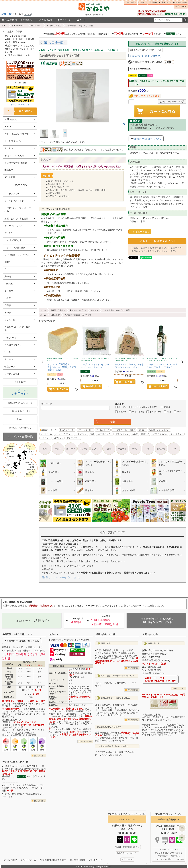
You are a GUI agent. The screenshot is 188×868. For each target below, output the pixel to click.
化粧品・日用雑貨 (58, 310)
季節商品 (9, 170)
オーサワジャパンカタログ (124, 430)
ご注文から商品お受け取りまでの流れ (113, 746)
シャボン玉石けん (13, 240)
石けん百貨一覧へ (54, 43)
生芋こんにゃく (122, 434)
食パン (135, 449)
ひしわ (8, 352)
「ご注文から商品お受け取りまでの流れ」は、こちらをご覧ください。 (116, 753)
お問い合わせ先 (150, 634)
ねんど (8, 298)
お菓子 (58, 449)
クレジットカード (57, 680)
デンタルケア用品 (54, 26)
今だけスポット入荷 (14, 156)
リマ (174, 449)
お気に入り (45, 20)
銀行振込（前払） (53, 698)
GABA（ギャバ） (67, 430)
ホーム (4, 26)
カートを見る (131, 2)
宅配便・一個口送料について (147, 139)
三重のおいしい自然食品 (16, 219)
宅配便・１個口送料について (18, 634)
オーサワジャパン (19, 26)
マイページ (64, 20)
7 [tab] (115, 525)
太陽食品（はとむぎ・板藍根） (17, 329)
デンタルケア (36, 26)
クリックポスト (11, 785)
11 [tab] (123, 525)
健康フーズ (10, 367)
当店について (10, 20)
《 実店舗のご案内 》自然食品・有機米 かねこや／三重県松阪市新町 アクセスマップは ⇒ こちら (164, 717)
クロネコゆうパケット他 (15, 762)
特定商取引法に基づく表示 (53, 860)
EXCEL (174, 704)
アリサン (9, 148)
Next (182, 513)
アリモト (9, 359)
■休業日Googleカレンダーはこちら (20, 50)
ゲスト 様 (6, 14)
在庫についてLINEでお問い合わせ (146, 50)
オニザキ (122, 449)
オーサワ (71, 449)
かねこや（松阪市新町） (65, 711)
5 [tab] (110, 525)
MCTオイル (58, 438)
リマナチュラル (12, 374)
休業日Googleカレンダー (127, 853)
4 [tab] (108, 525)
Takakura (9, 284)
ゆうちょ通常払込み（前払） (57, 693)
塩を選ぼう (18, 111)
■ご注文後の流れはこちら (17, 55)
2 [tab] (104, 525)
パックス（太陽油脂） (15, 247)
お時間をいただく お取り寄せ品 (18, 210)
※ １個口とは (20, 83)
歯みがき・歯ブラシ (78, 310)
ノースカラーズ (103, 430)
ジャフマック (11, 338)
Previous (42, 513)
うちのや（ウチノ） (14, 345)
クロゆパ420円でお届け (16, 163)
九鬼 (109, 449)
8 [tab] (117, 525)
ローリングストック (14, 201)
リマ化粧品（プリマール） (17, 255)
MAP (167, 660)
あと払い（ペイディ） (58, 702)
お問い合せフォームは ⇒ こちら (158, 650)
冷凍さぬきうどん (159, 434)
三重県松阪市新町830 (168, 819)
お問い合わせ (181, 6)
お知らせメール (180, 2)
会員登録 (153, 2)
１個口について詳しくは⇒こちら (23, 641)
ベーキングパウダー (64, 434)
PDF (165, 704)
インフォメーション (127, 814)
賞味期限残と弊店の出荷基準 (109, 727)
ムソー (8, 269)
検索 (185, 20)
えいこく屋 (10, 320)
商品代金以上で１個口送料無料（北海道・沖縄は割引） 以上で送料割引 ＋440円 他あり (112, 34)
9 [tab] (119, 525)
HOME (8, 127)
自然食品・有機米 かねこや (155, 654)
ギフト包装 (10, 177)
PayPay (52, 683)
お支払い (53, 634)
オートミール (46, 434)
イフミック (45, 438)
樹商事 (8, 305)
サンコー (142, 430)
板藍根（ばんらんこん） (159, 430)
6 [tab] (113, 525)
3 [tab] (106, 525)
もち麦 (135, 434)
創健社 (8, 262)
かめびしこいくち (105, 434)
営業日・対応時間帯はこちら (127, 847)
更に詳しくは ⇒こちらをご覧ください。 (62, 577)
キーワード (47, 404)
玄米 (92, 434)
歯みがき (94, 310)
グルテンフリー (12, 194)
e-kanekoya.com (127, 819)
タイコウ (9, 291)
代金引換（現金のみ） (58, 673)
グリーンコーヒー (85, 430)
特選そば (145, 434)
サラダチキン (81, 434)
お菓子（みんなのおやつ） (17, 134)
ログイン (28, 14)
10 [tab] (121, 525)
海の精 (8, 276)
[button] (42, 362)
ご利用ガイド (165, 2)
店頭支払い (54, 705)
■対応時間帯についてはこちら (20, 46)
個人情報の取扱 (78, 860)
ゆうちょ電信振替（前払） (57, 687)
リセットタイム (177, 434)
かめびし (96, 449)
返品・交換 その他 (106, 634)
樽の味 (8, 313)
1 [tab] (102, 525)
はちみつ (161, 449)
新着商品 (26, 20)
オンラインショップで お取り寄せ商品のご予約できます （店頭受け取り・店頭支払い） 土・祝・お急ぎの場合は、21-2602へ (169, 855)
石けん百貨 (55, 315)
